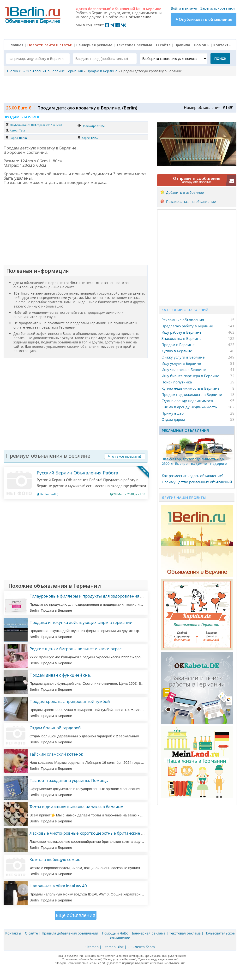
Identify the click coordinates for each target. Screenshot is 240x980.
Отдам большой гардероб (55, 728)
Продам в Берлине (178, 345)
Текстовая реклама (134, 45)
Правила (182, 45)
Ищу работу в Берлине (181, 332)
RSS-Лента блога (141, 947)
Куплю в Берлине (177, 351)
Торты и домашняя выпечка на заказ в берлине (76, 807)
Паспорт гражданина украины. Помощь (69, 780)
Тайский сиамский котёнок (56, 754)
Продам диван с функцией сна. (60, 675)
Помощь (202, 45)
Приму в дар (173, 413)
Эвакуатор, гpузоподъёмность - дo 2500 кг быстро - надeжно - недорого (194, 461)
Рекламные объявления (183, 320)
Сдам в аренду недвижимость (188, 401)
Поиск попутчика (177, 382)
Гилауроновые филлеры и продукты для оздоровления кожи (90, 596)
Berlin (23, 138)
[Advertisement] (119, 89)
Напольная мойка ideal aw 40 (58, 886)
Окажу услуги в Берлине (183, 357)
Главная (16, 45)
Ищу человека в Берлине (184, 370)
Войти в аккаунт (184, 8)
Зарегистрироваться (218, 8)
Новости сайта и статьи (50, 45)
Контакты (222, 45)
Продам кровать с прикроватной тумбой (70, 701)
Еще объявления (76, 915)
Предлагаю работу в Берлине (187, 326)
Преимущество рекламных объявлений (197, 482)
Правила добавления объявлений (70, 933)
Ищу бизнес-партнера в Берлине (190, 376)
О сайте (163, 45)
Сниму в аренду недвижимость (189, 407)
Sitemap (92, 947)
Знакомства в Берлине (181, 338)
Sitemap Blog (113, 947)
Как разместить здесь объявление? (192, 476)
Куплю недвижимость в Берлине (190, 388)
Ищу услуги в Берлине (181, 363)
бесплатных (99, 9)
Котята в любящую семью (55, 859)
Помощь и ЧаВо (115, 933)
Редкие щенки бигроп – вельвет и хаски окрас (75, 649)
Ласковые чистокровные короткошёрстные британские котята (92, 833)
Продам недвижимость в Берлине (192, 394)
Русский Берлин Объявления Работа (78, 473)
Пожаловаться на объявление (191, 202)
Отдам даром (173, 419)
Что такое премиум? (125, 456)
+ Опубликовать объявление (204, 19)
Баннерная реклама (94, 45)
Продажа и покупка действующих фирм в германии (81, 622)
